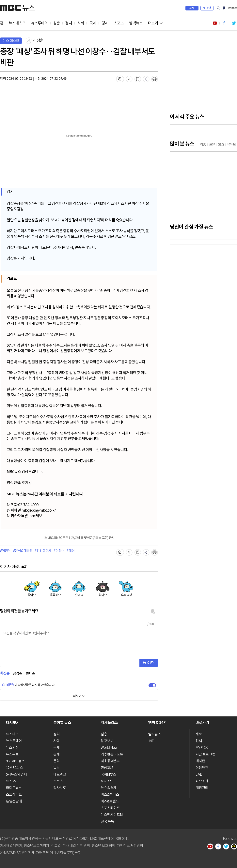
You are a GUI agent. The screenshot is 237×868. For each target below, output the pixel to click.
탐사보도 (60, 788)
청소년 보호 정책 (103, 845)
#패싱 (71, 551)
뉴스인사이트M (112, 815)
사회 (81, 23)
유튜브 (212, 847)
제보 (192, 8)
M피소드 (107, 781)
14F (151, 741)
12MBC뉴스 (14, 768)
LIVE (199, 775)
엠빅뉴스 (136, 23)
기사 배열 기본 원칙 (76, 845)
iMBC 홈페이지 (233, 8)
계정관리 (202, 788)
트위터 (228, 847)
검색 (218, 8)
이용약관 (202, 768)
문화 (56, 761)
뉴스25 (11, 781)
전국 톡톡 (107, 822)
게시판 (200, 761)
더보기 (153, 23)
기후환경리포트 (112, 754)
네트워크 (60, 775)
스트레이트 (14, 795)
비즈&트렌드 (110, 801)
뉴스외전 (12, 748)
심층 (56, 23)
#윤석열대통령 (23, 551)
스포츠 (119, 23)
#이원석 (5, 551)
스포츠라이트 (110, 808)
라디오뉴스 (14, 788)
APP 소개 (202, 781)
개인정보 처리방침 (130, 845)
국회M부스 (109, 775)
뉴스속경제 (109, 788)
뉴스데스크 (17, 23)
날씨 (56, 768)
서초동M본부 (110, 761)
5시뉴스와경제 (16, 775)
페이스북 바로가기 (224, 23)
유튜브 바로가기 (215, 23)
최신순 (5, 674)
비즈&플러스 (110, 795)
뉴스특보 (12, 754)
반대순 (31, 674)
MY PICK (224, 8)
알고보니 (107, 741)
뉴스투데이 (39, 23)
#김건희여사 (43, 551)
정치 (69, 23)
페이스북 (220, 847)
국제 (93, 23)
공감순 (17, 674)
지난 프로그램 (205, 754)
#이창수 (59, 551)
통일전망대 (14, 801)
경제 (105, 23)
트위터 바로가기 (234, 23)
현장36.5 (107, 768)
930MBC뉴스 (15, 761)
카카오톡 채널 (235, 847)
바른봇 (8, 685)
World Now (109, 748)
